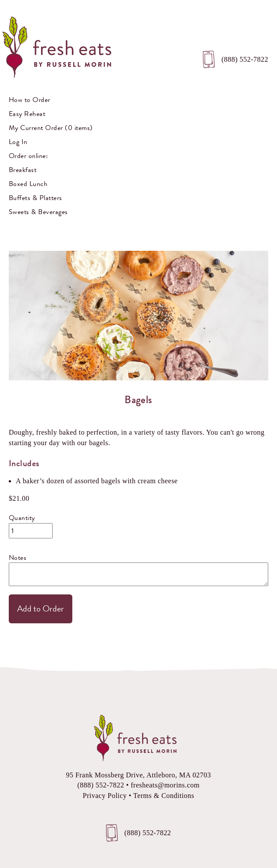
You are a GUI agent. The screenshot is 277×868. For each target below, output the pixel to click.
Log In (18, 142)
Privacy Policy (105, 796)
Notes (18, 557)
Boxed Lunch (28, 184)
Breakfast (23, 170)
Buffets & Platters (36, 198)
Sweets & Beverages (38, 212)
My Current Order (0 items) (51, 128)
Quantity (22, 518)
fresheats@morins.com (165, 785)
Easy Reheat (27, 114)
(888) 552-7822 (245, 59)
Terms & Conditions (164, 796)
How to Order (30, 100)
